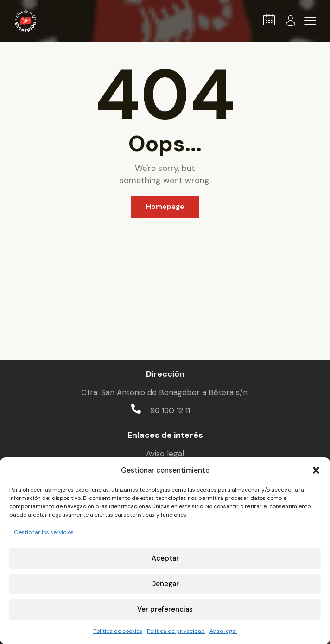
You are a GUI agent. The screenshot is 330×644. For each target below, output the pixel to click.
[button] (316, 470)
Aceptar (165, 558)
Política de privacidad (176, 631)
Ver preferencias (165, 609)
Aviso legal (223, 631)
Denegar (165, 584)
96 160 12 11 (170, 410)
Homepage (165, 207)
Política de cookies (118, 631)
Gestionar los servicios (44, 532)
